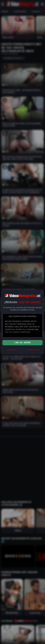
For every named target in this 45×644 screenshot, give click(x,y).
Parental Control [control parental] (33, 350)
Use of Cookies (12, 350)
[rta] (22, 351)
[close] (42, 293)
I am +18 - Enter (22, 343)
